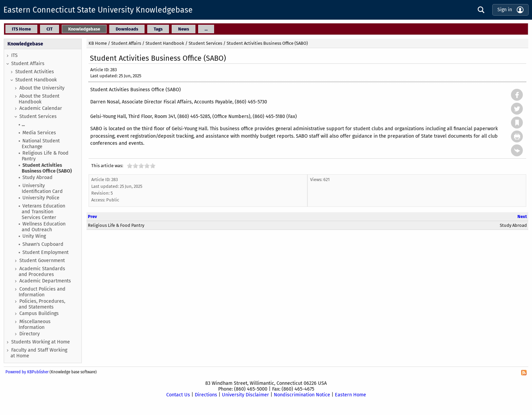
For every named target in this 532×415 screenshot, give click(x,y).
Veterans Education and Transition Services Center (43, 212)
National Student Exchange (41, 144)
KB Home (98, 43)
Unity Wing (34, 236)
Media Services (39, 133)
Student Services (38, 116)
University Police (41, 198)
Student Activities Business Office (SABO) (47, 168)
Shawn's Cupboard (43, 244)
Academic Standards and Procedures (42, 272)
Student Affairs (28, 64)
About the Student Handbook (39, 99)
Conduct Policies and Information (42, 292)
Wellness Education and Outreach (44, 227)
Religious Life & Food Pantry (45, 156)
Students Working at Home (41, 342)
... (23, 125)
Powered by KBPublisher (27, 372)
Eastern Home (350, 395)
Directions (206, 395)
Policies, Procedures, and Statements (42, 304)
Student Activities (35, 72)
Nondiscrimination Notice (302, 395)
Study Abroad (37, 177)
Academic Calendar (41, 108)
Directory (30, 334)
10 (153, 166)
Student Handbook (36, 80)
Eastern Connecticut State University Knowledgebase (98, 10)
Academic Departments (45, 281)
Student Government (42, 261)
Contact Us (178, 395)
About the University (42, 88)
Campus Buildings (39, 313)
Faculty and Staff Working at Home (39, 353)
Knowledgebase (25, 44)
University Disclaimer (245, 395)
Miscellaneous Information (35, 324)
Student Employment (45, 252)
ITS (14, 55)
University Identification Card (42, 189)
